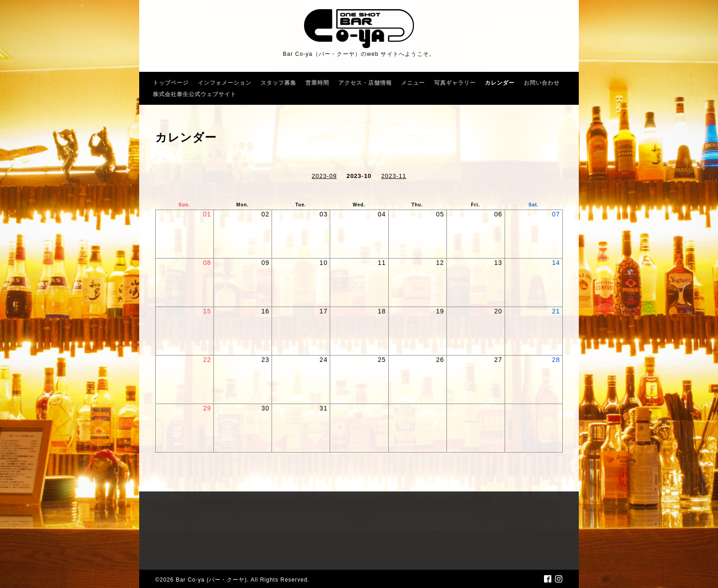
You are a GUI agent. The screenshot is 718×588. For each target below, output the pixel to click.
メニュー (413, 83)
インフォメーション (225, 83)
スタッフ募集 (278, 83)
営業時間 (317, 83)
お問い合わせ (542, 83)
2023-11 (394, 176)
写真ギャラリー (455, 83)
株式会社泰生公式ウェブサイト (195, 94)
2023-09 (324, 176)
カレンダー (500, 83)
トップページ (171, 83)
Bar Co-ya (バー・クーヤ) (211, 580)
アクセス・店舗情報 (365, 83)
